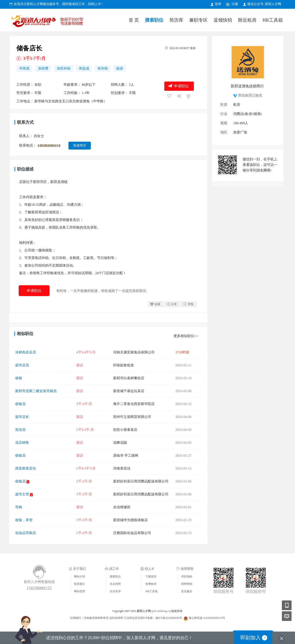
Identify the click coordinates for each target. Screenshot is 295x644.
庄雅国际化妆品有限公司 (132, 533)
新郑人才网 (48, 22)
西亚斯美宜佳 (26, 468)
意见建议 (187, 591)
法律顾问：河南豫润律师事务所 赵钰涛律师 (96, 618)
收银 (19, 378)
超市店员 (22, 365)
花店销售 (22, 443)
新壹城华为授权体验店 (130, 520)
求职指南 (187, 576)
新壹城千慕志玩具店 (129, 391)
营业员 (20, 430)
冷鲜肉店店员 (26, 352)
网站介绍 (80, 576)
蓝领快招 (223, 20)
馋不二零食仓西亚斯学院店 (134, 404)
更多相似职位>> (186, 336)
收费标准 (151, 584)
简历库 (176, 20)
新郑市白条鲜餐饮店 (129, 378)
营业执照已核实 (250, 95)
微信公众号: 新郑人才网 (264, 4)
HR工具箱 (273, 20)
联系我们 (80, 584)
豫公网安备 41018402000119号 (204, 618)
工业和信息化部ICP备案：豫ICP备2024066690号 (153, 618)
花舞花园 (120, 443)
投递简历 (80, 146)
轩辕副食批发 (124, 365)
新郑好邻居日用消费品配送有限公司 (141, 481)
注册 (235, 4)
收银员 (20, 404)
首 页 (134, 20)
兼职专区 (198, 20)
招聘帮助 (187, 584)
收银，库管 (24, 520)
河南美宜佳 (122, 468)
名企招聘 (115, 584)
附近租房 (247, 20)
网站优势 (80, 591)
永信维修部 (122, 507)
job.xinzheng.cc (161, 611)
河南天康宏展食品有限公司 (134, 352)
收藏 (157, 304)
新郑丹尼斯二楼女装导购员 (36, 391)
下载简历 (151, 576)
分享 (174, 304)
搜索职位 (154, 20)
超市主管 (22, 494)
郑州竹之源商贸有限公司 (132, 417)
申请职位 (181, 86)
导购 (19, 507)
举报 (191, 304)
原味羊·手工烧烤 (126, 456)
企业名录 (115, 591)
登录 (218, 4)
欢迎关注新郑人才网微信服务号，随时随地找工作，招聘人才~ (58, 4)
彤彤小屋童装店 (125, 430)
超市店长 (22, 417)
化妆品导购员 (26, 533)
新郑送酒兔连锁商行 (247, 86)
